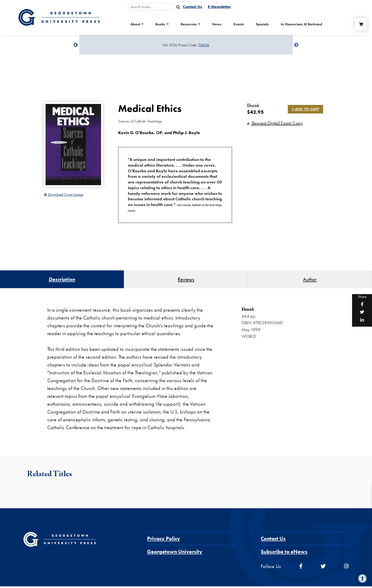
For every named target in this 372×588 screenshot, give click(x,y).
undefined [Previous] (76, 45)
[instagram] (346, 568)
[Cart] (360, 24)
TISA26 (204, 45)
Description (62, 280)
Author (310, 280)
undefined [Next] (296, 45)
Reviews (186, 280)
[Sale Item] (186, 45)
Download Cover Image (63, 195)
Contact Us (273, 540)
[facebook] (301, 568)
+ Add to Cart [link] (306, 109)
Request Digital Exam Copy (275, 123)
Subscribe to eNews (284, 553)
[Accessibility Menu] (363, 579)
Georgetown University (175, 553)
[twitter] (323, 568)
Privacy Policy (164, 540)
